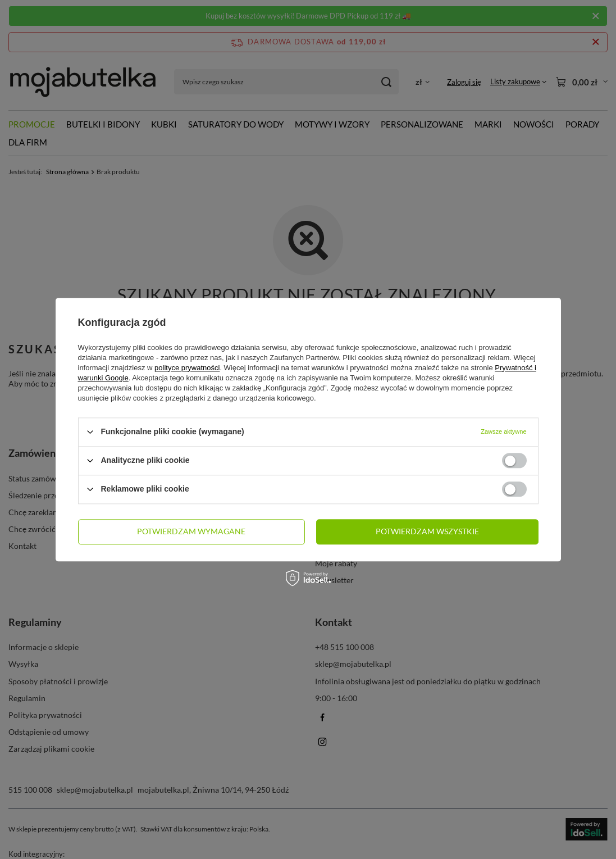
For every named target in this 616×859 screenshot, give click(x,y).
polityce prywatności (187, 368)
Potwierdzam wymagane (191, 531)
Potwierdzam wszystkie (427, 531)
